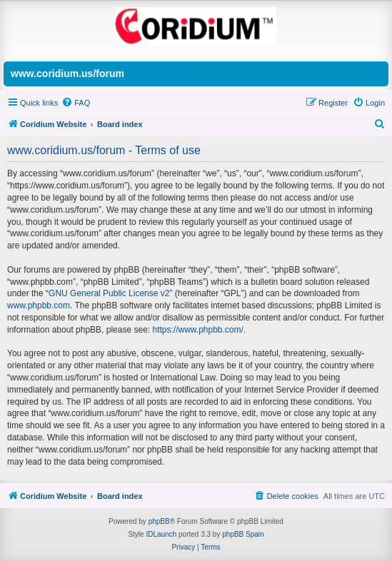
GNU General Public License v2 (109, 293)
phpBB (159, 521)
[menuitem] (76, 103)
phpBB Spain (243, 534)
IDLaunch (161, 534)
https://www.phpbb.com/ (197, 330)
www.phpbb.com (39, 305)
